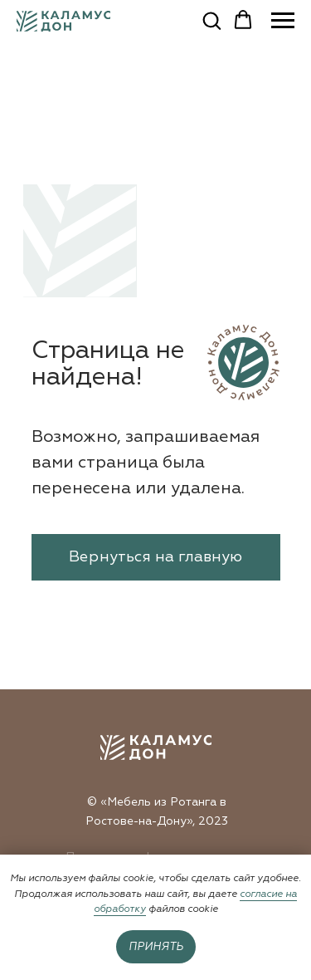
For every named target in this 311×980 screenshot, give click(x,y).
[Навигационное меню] (283, 21)
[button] (211, 20)
